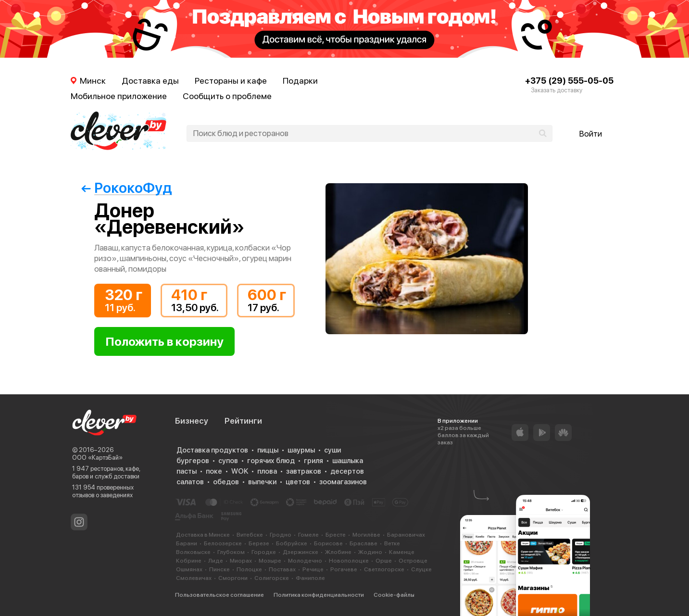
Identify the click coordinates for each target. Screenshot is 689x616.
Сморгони (233, 578)
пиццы (268, 450)
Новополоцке (349, 561)
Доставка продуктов (212, 450)
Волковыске (193, 552)
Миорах (241, 561)
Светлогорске (384, 569)
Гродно (281, 535)
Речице (313, 569)
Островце (413, 561)
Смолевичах (194, 578)
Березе (259, 543)
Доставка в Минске (203, 535)
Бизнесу (192, 421)
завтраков (304, 471)
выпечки (262, 482)
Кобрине (189, 561)
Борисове (328, 543)
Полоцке (249, 569)
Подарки (300, 81)
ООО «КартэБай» (97, 458)
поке (214, 471)
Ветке (392, 543)
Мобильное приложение (119, 96)
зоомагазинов (343, 482)
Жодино (370, 552)
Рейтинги (243, 421)
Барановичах (406, 535)
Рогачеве (344, 569)
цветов (298, 482)
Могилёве (366, 535)
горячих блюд (271, 461)
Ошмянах (189, 569)
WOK (240, 471)
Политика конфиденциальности (319, 595)
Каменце (402, 552)
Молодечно (305, 561)
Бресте (336, 535)
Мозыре (270, 561)
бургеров (193, 461)
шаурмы (301, 450)
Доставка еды (150, 81)
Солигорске (272, 578)
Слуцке (421, 569)
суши (332, 450)
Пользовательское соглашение (219, 595)
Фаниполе (310, 578)
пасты (187, 471)
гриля (313, 461)
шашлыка (348, 461)
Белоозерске (223, 543)
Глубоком (231, 552)
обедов (226, 482)
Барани (187, 543)
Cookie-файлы (394, 595)
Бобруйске (292, 543)
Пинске (219, 569)
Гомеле (308, 535)
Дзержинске (301, 552)
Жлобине (338, 552)
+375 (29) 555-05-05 (569, 81)
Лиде (216, 561)
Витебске (250, 535)
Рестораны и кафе (231, 81)
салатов (190, 482)
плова (267, 471)
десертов (347, 471)
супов (228, 461)
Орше (384, 561)
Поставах (282, 569)
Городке (264, 552)
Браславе (363, 543)
